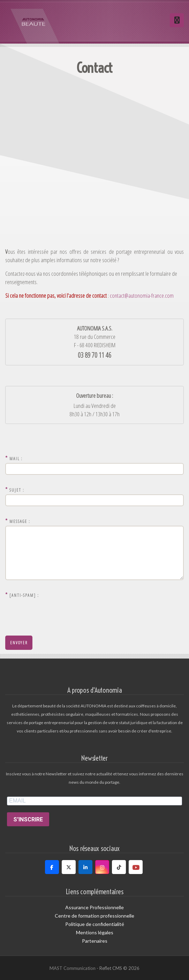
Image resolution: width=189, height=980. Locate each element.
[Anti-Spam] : (22, 595)
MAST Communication (73, 968)
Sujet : (15, 489)
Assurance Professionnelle (94, 907)
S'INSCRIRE (28, 819)
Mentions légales (95, 932)
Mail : (14, 458)
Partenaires (95, 941)
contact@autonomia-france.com (141, 295)
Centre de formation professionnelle (94, 916)
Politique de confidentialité (95, 924)
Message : (18, 521)
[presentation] (58, 613)
